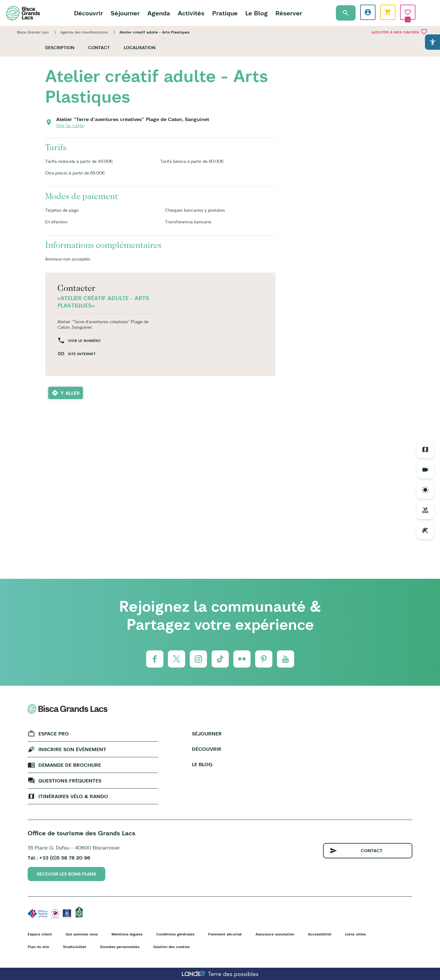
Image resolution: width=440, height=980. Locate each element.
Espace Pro (54, 734)
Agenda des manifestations (84, 32)
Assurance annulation (275, 934)
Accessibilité (320, 934)
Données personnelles (120, 947)
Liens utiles (355, 934)
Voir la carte (70, 125)
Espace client (40, 934)
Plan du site (38, 947)
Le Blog (257, 13)
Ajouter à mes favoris (400, 32)
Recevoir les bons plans (66, 874)
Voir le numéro (84, 341)
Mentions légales (127, 934)
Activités (191, 13)
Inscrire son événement (72, 749)
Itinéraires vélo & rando (73, 796)
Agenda (159, 13)
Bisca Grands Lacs (33, 32)
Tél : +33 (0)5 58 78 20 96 (59, 858)
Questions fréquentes (70, 781)
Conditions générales (175, 934)
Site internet (82, 354)
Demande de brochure (70, 765)
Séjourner (125, 13)
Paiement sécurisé (225, 934)
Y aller (70, 393)
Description (60, 48)
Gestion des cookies (171, 947)
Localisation (140, 48)
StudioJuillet (75, 947)
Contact (99, 48)
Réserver (289, 13)
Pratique (225, 13)
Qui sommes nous (82, 934)
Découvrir (88, 13)
